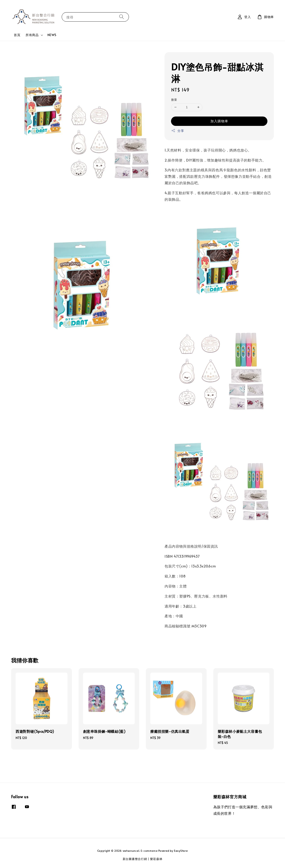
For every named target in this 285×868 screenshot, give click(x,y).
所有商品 (32, 35)
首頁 (17, 35)
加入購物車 (219, 121)
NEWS (52, 35)
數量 (174, 100)
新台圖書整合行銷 (135, 859)
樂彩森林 (156, 859)
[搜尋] (122, 17)
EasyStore (181, 851)
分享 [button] (178, 131)
